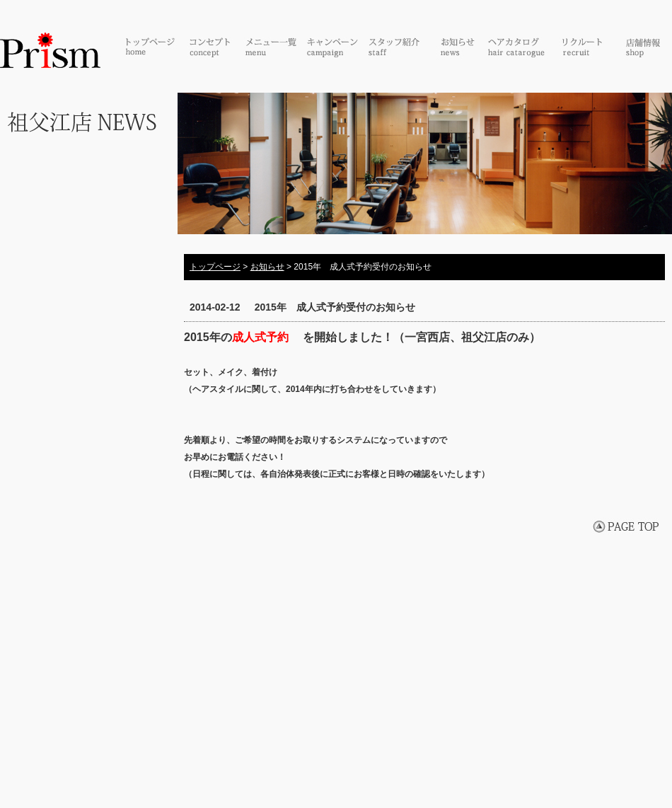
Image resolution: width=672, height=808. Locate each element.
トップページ (215, 267)
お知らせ (267, 267)
